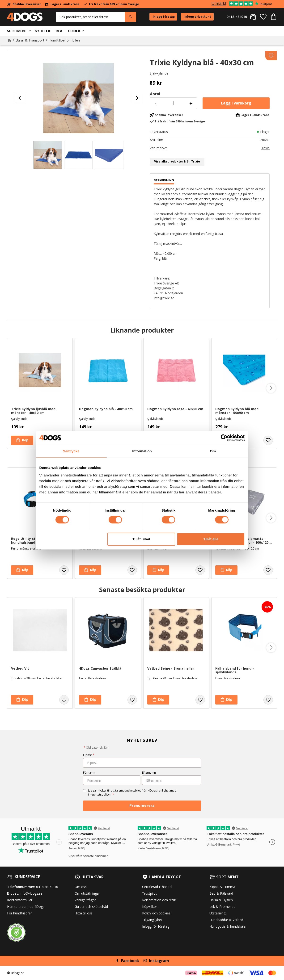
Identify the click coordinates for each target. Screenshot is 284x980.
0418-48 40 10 (47, 887)
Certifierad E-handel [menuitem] (157, 887)
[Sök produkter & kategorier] (90, 17)
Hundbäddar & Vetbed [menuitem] (226, 920)
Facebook (130, 961)
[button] (263, 17)
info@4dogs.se (31, 893)
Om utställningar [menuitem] (87, 893)
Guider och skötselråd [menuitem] (91, 907)
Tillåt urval (141, 539)
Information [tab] (142, 451)
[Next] (137, 98)
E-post (89, 755)
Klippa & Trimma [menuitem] (222, 887)
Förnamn (89, 773)
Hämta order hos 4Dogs (26, 907)
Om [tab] (213, 451)
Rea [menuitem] (59, 31)
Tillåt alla (211, 539)
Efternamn (149, 773)
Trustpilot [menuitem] (149, 893)
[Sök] (131, 17)
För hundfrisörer (19, 913)
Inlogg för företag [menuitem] (156, 926)
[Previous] (20, 98)
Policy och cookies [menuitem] (156, 913)
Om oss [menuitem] (81, 887)
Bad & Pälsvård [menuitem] (221, 893)
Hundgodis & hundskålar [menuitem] (228, 926)
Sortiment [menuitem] (17, 31)
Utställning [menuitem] (217, 913)
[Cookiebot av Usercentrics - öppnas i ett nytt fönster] (224, 438)
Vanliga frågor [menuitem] (85, 900)
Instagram (159, 961)
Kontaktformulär (20, 900)
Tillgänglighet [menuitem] (152, 920)
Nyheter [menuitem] (42, 31)
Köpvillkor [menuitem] (150, 907)
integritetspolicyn (100, 794)
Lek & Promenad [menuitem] (222, 907)
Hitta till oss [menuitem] (84, 913)
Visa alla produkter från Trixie (177, 161)
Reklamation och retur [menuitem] (159, 900)
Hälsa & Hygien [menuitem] (221, 900)
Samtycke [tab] (71, 451)
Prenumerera (142, 805)
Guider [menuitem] (74, 31)
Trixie (265, 148)
